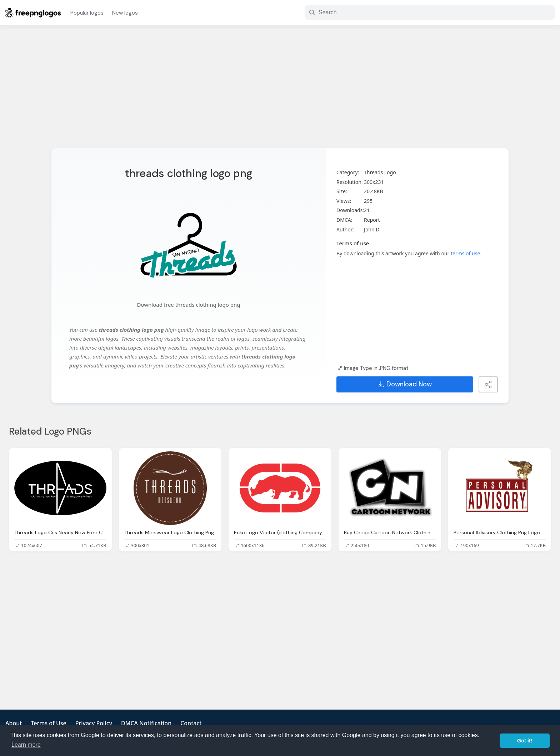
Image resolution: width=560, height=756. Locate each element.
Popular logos (87, 13)
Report (372, 220)
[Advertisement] (280, 91)
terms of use (465, 253)
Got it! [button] (525, 741)
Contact (191, 723)
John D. (372, 229)
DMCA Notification (146, 723)
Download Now (405, 384)
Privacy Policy (94, 723)
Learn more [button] (26, 745)
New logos (125, 13)
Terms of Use (48, 723)
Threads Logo (380, 172)
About (14, 723)
